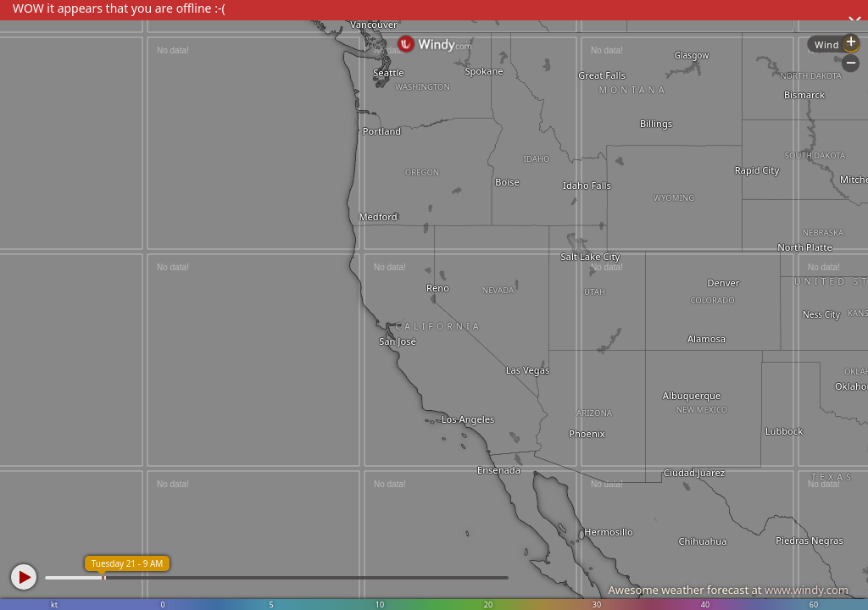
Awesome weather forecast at (728, 590)
